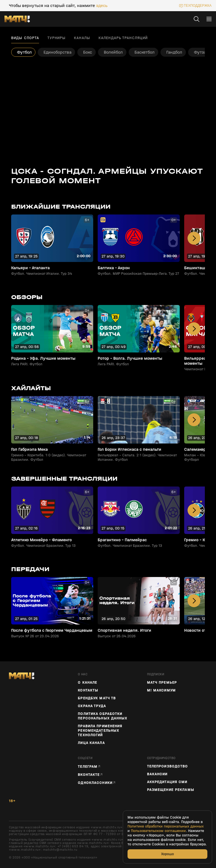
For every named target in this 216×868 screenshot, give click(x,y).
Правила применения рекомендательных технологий (100, 731)
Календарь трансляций (123, 38)
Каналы (82, 38)
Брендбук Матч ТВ (97, 698)
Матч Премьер (162, 683)
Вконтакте (89, 775)
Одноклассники (95, 783)
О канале (87, 683)
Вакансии (157, 774)
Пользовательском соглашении (158, 831)
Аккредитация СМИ (167, 782)
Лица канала (91, 743)
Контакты (88, 690)
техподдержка (198, 6)
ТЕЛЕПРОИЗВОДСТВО (168, 766)
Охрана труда (92, 706)
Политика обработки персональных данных (103, 716)
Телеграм (88, 766)
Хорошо (167, 854)
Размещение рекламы (171, 790)
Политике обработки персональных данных (166, 826)
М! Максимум (161, 690)
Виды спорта (25, 38)
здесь (102, 6)
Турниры (57, 38)
